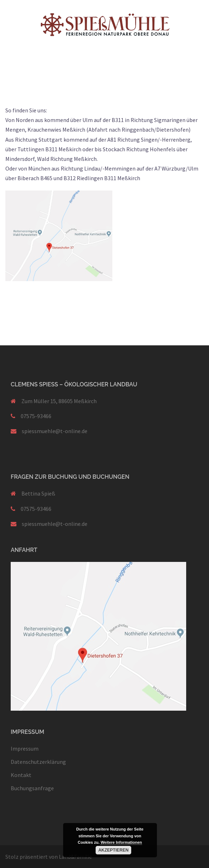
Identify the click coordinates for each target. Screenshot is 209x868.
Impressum (25, 748)
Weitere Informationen (121, 842)
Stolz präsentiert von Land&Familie (49, 857)
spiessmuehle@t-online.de (55, 431)
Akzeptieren (114, 850)
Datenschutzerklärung (38, 762)
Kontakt (21, 775)
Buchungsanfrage (32, 788)
